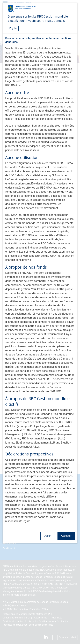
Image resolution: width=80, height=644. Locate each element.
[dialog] (40, 322)
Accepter (66, 536)
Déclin (48, 536)
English (13, 28)
